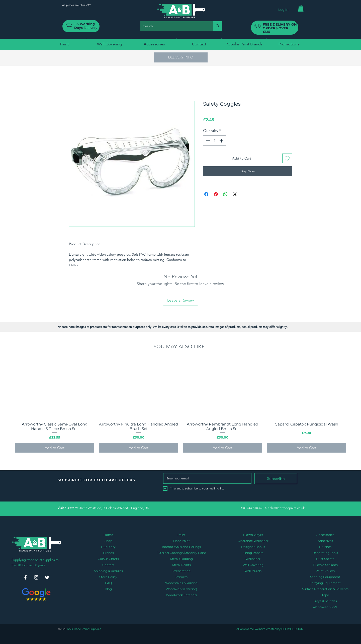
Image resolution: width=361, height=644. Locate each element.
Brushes (325, 547)
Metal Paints (182, 565)
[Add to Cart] (55, 448)
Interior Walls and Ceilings (181, 547)
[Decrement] (207, 140)
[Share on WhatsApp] (225, 194)
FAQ (108, 583)
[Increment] (222, 140)
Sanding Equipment (325, 577)
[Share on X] (235, 194)
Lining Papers (253, 553)
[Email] (206, 478)
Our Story (108, 547)
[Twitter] (47, 577)
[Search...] (173, 26)
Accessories (325, 535)
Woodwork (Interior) (181, 595)
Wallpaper (253, 559)
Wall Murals (253, 571)
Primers (182, 577)
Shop (108, 541)
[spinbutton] (215, 140)
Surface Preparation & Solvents (325, 589)
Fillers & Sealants (325, 565)
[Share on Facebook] (206, 194)
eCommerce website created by (258, 629)
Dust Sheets (325, 559)
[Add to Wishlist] (287, 158)
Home (108, 535)
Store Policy (108, 577)
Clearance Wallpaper (253, 541)
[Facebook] (25, 577)
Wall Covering (253, 565)
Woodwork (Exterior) (181, 589)
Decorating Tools (325, 553)
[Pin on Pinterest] (216, 194)
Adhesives (325, 541)
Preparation (182, 571)
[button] (301, 8)
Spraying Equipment (325, 583)
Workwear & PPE (325, 607)
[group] (180, 406)
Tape (325, 595)
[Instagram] (36, 577)
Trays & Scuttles (325, 601)
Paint (182, 535)
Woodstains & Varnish (181, 583)
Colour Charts (108, 559)
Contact (108, 565)
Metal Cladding (182, 559)
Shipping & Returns (108, 571)
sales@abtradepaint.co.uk (286, 508)
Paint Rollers (325, 571)
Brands (108, 553)
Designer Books (253, 547)
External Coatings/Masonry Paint (181, 553)
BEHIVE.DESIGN (292, 629)
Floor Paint (181, 541)
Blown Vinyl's (253, 535)
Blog (108, 589)
